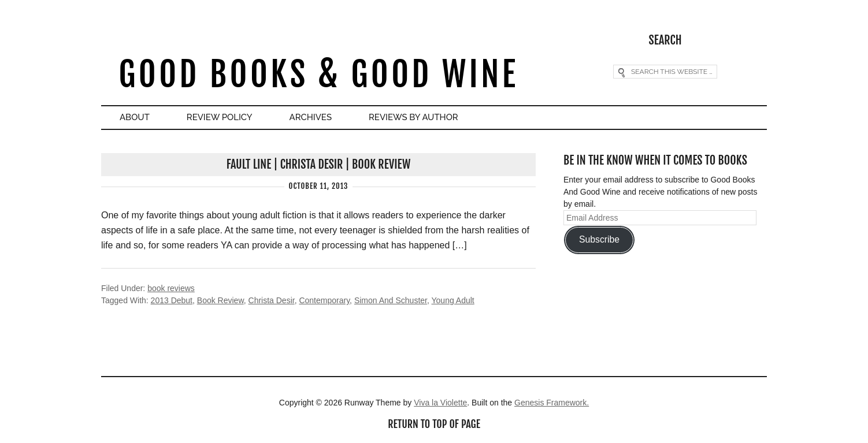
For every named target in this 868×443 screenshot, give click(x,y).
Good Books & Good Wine (318, 74)
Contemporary (324, 300)
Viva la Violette (440, 403)
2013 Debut (172, 300)
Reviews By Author (413, 117)
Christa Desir (272, 300)
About (135, 117)
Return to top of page (434, 424)
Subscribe (599, 239)
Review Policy (220, 117)
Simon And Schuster (391, 300)
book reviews (171, 288)
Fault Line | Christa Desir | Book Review (319, 164)
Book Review (220, 300)
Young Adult (453, 300)
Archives (311, 117)
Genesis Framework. (552, 403)
